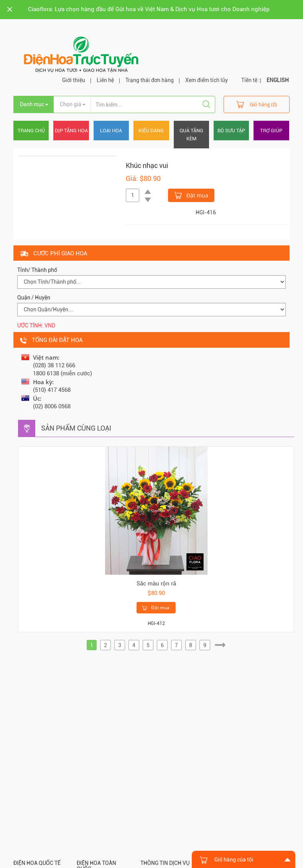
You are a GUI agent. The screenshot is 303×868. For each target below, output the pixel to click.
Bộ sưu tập (231, 131)
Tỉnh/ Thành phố (37, 270)
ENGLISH (278, 80)
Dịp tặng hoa (71, 131)
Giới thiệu (74, 80)
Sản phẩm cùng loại (76, 428)
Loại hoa (111, 131)
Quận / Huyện (34, 298)
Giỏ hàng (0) (257, 104)
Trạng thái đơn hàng (150, 80)
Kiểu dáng (151, 131)
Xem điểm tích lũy (207, 80)
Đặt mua (191, 195)
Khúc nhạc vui (147, 165)
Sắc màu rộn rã (156, 584)
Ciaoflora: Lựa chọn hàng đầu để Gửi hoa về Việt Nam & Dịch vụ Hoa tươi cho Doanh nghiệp (149, 9)
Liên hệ (105, 80)
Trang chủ (31, 131)
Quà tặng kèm (191, 135)
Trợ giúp (271, 131)
